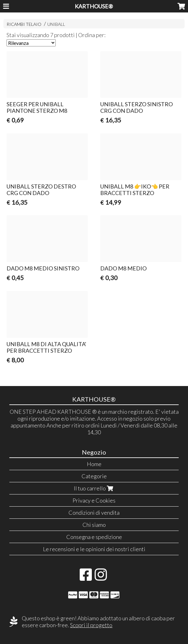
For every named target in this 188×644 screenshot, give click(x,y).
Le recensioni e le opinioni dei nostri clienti (94, 549)
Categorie (94, 476)
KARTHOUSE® (94, 6)
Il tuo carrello (94, 488)
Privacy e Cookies (94, 500)
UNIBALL (56, 24)
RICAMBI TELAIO (24, 24)
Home (94, 464)
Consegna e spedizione (94, 537)
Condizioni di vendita (94, 513)
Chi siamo (94, 525)
